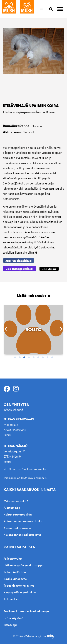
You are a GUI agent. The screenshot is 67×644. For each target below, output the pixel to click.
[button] (60, 9)
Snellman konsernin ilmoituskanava (26, 611)
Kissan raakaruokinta (17, 528)
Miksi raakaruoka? (16, 501)
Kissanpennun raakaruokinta (22, 535)
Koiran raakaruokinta (18, 514)
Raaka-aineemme (15, 579)
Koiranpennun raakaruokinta (23, 521)
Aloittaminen (12, 508)
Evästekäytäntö (13, 618)
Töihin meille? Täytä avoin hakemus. (25, 478)
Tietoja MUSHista (15, 572)
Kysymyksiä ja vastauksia (20, 592)
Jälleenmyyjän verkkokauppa (24, 565)
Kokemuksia (11, 599)
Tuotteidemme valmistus (19, 585)
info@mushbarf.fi (13, 410)
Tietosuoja (10, 625)
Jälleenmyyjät (13, 558)
